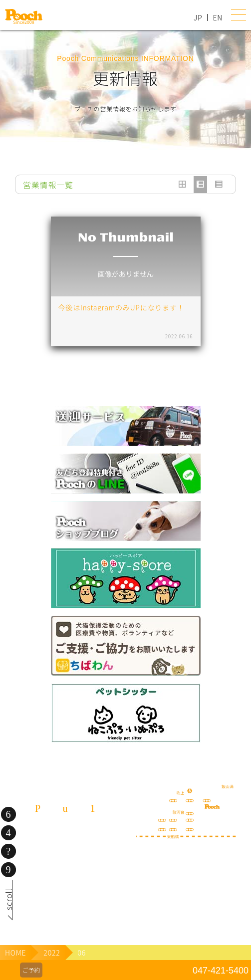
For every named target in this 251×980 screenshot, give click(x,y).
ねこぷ (126, 713)
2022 (52, 953)
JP (198, 17)
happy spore (126, 578)
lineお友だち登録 (126, 474)
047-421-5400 (221, 971)
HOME (15, 953)
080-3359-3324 (65, 885)
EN (218, 17)
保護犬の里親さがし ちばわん (126, 646)
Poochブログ (126, 521)
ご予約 (31, 970)
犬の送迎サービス (126, 426)
